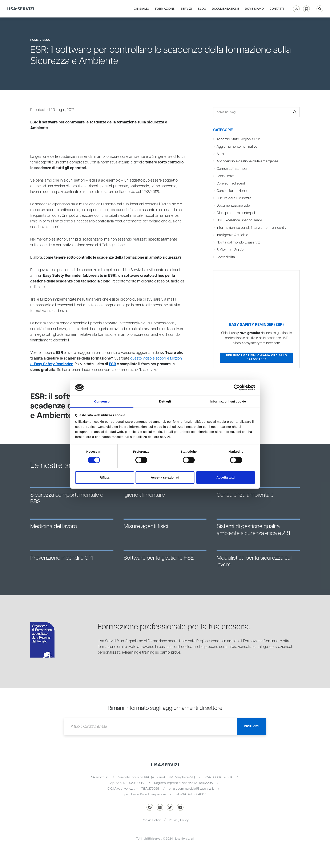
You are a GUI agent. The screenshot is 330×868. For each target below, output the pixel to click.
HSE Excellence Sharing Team (239, 220)
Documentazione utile (233, 206)
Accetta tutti (226, 478)
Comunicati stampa (232, 169)
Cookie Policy (151, 820)
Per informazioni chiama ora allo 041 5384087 (257, 357)
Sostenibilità (226, 257)
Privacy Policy (179, 820)
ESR (112, 364)
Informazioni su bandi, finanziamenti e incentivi (252, 228)
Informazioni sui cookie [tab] (228, 401)
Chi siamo (142, 9)
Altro (220, 154)
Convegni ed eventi (231, 183)
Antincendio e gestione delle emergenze (247, 161)
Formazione (165, 9)
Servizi (186, 9)
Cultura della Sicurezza (234, 198)
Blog (202, 9)
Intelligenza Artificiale (232, 235)
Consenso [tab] (102, 401)
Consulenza (226, 176)
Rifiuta (104, 478)
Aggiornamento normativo (237, 147)
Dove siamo (254, 9)
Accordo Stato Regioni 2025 (238, 139)
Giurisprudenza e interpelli (236, 213)
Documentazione (226, 9)
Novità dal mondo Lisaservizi (239, 242)
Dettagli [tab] (165, 401)
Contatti (277, 9)
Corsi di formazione (232, 191)
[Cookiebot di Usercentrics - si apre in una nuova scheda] (237, 387)
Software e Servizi (230, 250)
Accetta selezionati (165, 478)
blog (46, 40)
